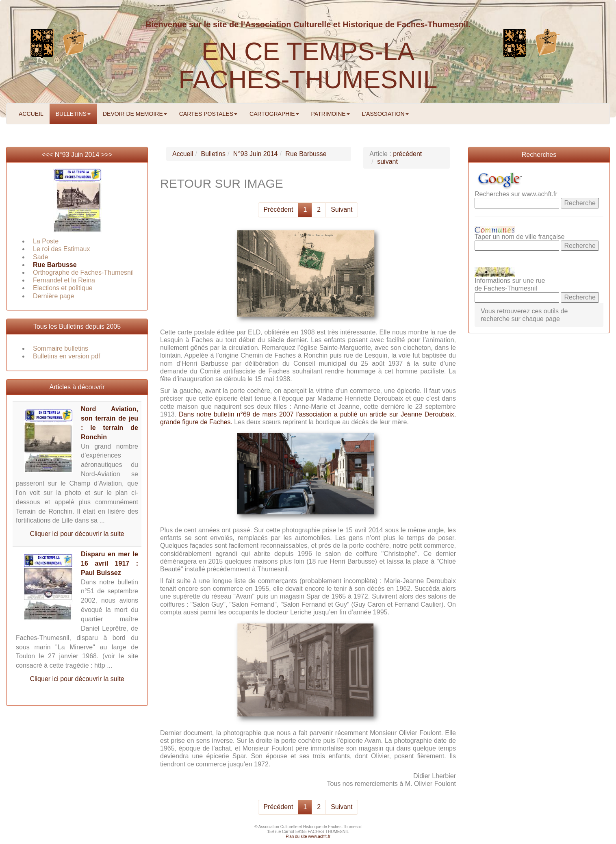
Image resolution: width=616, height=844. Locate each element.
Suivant (342, 209)
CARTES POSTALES (208, 114)
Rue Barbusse (55, 265)
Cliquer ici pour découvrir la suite (77, 534)
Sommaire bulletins (61, 348)
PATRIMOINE (331, 114)
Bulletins (213, 154)
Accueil (183, 154)
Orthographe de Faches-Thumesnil (83, 272)
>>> (107, 155)
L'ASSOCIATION (385, 114)
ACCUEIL (31, 114)
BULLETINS (73, 114)
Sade (40, 257)
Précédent (278, 209)
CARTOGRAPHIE (274, 114)
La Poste (46, 241)
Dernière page (53, 296)
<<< (48, 155)
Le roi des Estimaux (62, 249)
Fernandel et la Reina (64, 280)
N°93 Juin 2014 (77, 155)
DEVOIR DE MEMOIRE (135, 114)
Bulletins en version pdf (66, 356)
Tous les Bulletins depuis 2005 (77, 327)
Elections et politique (63, 288)
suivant (387, 162)
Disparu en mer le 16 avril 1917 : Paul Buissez (110, 563)
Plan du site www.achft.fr (308, 836)
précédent (407, 154)
